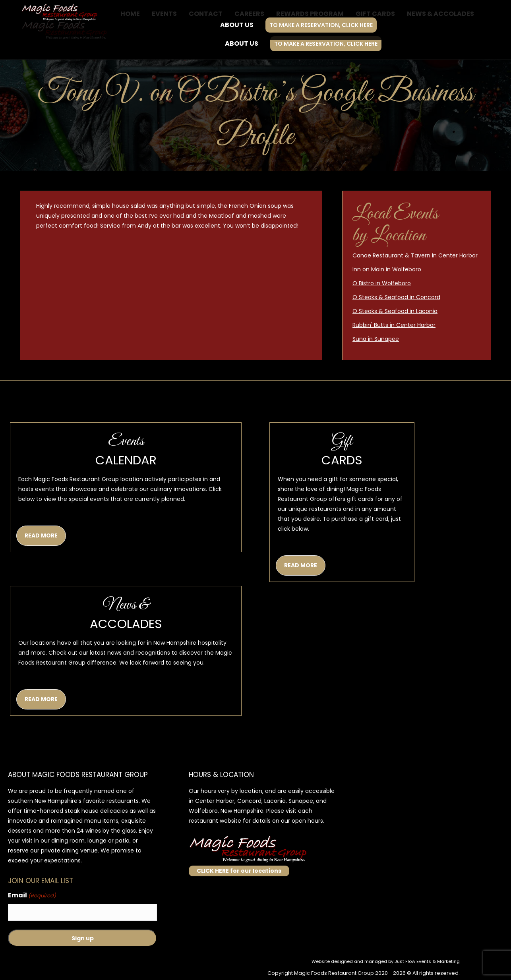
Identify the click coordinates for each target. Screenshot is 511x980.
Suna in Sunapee (376, 339)
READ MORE (41, 535)
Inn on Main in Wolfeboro (387, 269)
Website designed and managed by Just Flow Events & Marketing (386, 961)
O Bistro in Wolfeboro (382, 283)
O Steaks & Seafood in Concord (396, 297)
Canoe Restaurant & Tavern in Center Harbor (415, 255)
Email (32, 896)
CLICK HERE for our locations (239, 871)
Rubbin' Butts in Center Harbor (394, 325)
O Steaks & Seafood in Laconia (395, 311)
